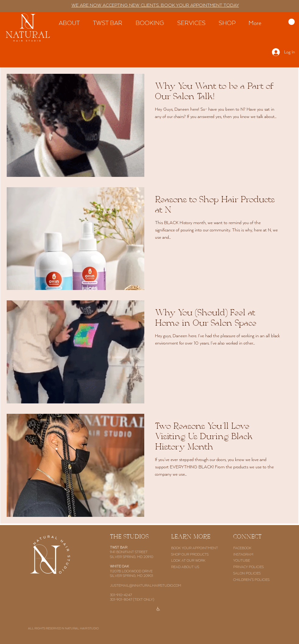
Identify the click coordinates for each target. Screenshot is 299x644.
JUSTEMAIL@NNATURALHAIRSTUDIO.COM (146, 586)
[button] (292, 22)
